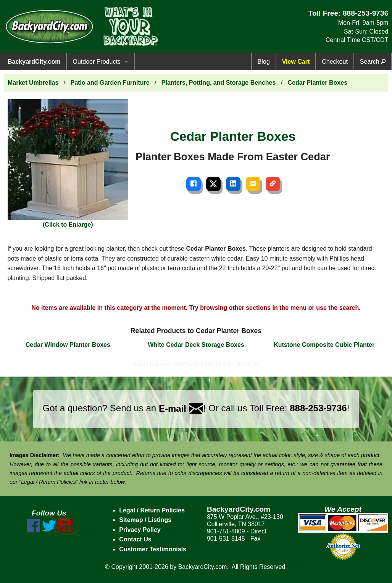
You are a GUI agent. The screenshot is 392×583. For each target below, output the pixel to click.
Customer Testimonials (153, 549)
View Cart (296, 62)
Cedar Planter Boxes (318, 83)
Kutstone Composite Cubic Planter (324, 345)
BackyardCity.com (34, 62)
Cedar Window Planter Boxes (68, 345)
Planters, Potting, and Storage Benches (219, 83)
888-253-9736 (366, 13)
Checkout (335, 62)
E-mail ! (182, 408)
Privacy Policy (140, 530)
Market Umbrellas (33, 83)
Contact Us (135, 539)
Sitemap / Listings (145, 520)
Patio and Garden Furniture (110, 83)
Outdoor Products (96, 62)
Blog (264, 62)
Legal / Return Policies (152, 510)
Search (373, 62)
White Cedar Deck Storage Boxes (196, 345)
